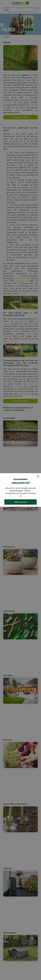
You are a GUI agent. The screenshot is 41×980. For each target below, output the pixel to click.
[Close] (38, 476)
